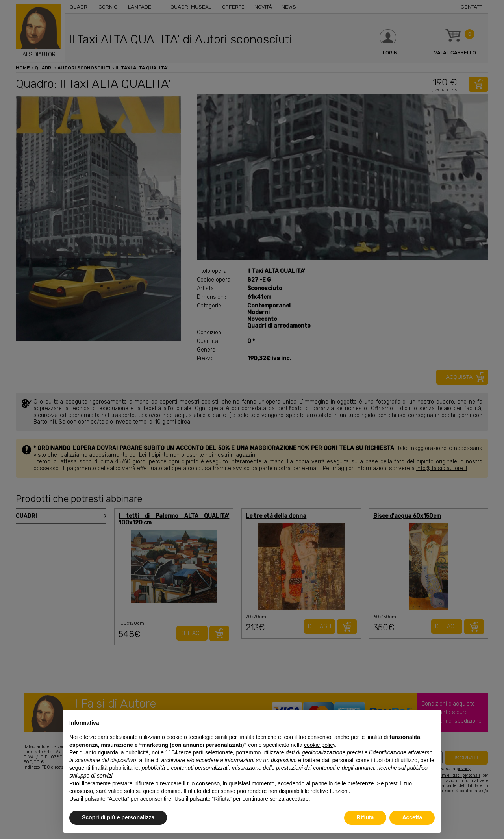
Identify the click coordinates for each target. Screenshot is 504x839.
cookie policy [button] (320, 745)
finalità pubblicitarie (115, 768)
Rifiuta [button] (365, 817)
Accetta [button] (412, 817)
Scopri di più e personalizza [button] (118, 817)
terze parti (191, 752)
